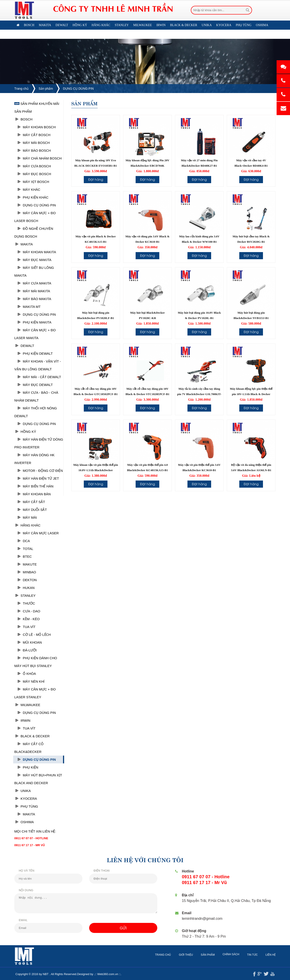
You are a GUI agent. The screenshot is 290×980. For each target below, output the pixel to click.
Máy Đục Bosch (34, 174)
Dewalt (25, 346)
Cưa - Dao (29, 611)
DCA (24, 541)
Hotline (189, 871)
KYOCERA (26, 799)
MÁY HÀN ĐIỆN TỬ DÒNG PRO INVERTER (39, 443)
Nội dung (22, 890)
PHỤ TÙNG (27, 806)
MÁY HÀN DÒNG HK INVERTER (34, 459)
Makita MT (29, 307)
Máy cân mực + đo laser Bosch (35, 217)
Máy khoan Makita (37, 252)
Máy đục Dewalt (35, 385)
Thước (26, 603)
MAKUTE (27, 564)
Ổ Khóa (27, 674)
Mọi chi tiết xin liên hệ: (35, 831)
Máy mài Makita (34, 291)
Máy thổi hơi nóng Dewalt (36, 412)
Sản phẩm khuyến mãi (37, 104)
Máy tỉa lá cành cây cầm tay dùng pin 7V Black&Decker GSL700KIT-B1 (199, 394)
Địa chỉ (189, 895)
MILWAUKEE (28, 705)
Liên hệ (40, 34)
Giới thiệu (190, 955)
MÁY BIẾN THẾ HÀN (36, 486)
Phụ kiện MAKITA (35, 322)
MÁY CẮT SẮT (31, 502)
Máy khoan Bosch (37, 127)
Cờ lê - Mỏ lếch (34, 635)
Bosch (24, 119)
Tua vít (27, 627)
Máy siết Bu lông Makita (34, 271)
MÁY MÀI (27, 517)
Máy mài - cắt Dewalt (39, 377)
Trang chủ (21, 89)
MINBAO (27, 572)
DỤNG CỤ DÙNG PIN (78, 89)
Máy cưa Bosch (34, 166)
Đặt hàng (96, 179)
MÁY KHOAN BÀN (34, 494)
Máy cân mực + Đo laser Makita (35, 334)
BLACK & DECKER (33, 736)
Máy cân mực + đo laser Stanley (35, 693)
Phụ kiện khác (33, 197)
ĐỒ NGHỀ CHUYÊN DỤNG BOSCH (34, 232)
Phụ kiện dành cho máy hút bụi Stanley (36, 662)
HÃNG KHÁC (28, 525)
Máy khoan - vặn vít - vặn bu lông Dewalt (38, 365)
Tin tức (257, 955)
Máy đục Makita (35, 260)
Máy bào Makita (34, 299)
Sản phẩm (46, 89)
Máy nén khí (31, 681)
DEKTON (27, 580)
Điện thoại (97, 871)
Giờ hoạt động (195, 931)
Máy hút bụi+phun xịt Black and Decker (38, 779)
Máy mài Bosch (34, 143)
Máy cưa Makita (34, 283)
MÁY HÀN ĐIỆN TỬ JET (38, 478)
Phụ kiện (28, 767)
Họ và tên (22, 871)
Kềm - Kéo (29, 619)
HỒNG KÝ (26, 432)
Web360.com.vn (103, 974)
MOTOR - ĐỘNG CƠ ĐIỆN (40, 471)
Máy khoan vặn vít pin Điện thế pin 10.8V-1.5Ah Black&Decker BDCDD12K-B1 (96, 470)
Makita (24, 244)
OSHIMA (25, 822)
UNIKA (23, 791)
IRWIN (23, 720)
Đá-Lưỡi (27, 650)
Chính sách (235, 954)
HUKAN (26, 588)
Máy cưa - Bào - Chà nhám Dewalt (36, 396)
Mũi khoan (30, 642)
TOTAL (25, 549)
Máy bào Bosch (34, 150)
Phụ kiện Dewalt (35, 353)
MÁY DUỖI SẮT (32, 510)
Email (19, 920)
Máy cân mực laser (38, 533)
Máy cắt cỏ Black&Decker (29, 748)
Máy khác (29, 190)
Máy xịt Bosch (33, 182)
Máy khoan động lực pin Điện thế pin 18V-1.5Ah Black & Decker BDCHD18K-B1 (251, 394)
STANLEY (25, 596)
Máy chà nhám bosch (40, 158)
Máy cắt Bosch (34, 135)
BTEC (25, 556)
